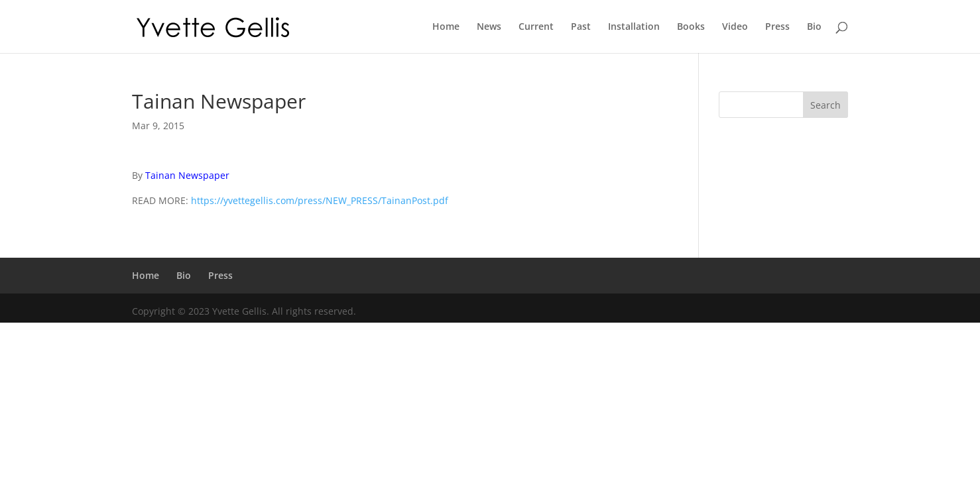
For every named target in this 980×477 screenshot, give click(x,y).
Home (446, 27)
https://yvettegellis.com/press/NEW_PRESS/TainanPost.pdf (320, 200)
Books (691, 27)
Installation (634, 27)
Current (536, 27)
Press (777, 27)
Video (735, 27)
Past (581, 27)
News (489, 27)
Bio (814, 27)
